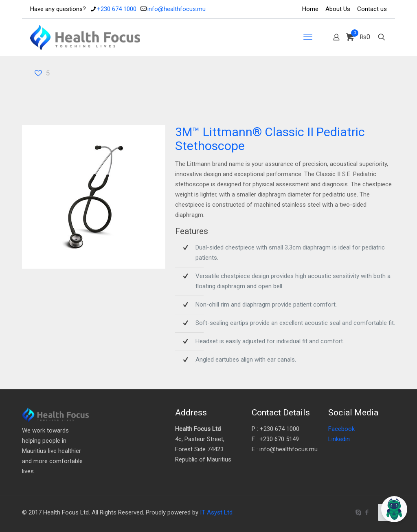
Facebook (341, 429)
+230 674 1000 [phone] (117, 9)
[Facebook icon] (367, 512)
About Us (338, 9)
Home (310, 9)
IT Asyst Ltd (216, 512)
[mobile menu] (308, 37)
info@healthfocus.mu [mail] (177, 9)
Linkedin (339, 439)
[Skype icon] (358, 512)
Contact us (372, 9)
